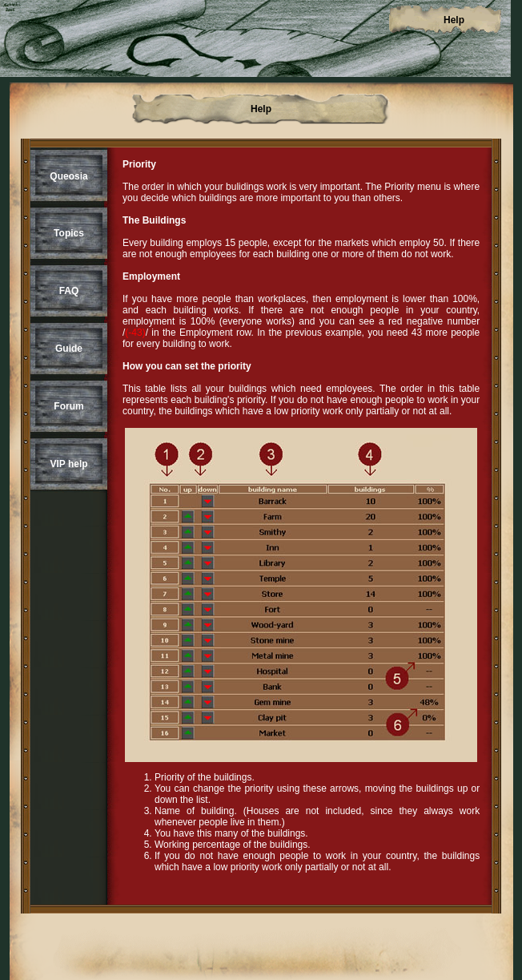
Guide (69, 349)
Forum (68, 406)
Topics (69, 233)
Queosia (68, 176)
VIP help (68, 464)
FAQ (69, 291)
